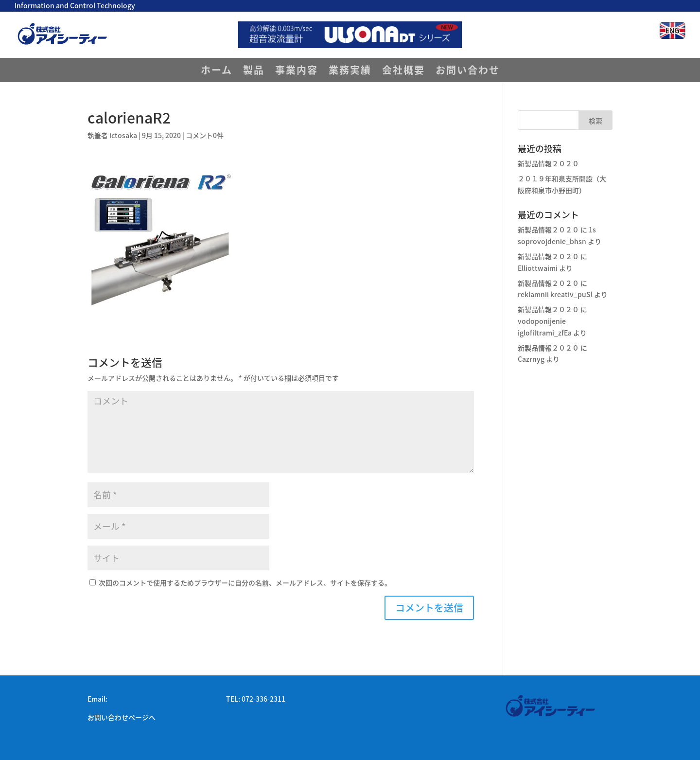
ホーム (217, 72)
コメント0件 (205, 135)
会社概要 (403, 72)
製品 (254, 72)
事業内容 (297, 72)
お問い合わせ (468, 72)
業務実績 (350, 72)
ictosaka (123, 135)
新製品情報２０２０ (548, 163)
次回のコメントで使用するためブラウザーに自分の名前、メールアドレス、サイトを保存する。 (245, 583)
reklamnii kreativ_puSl (555, 294)
